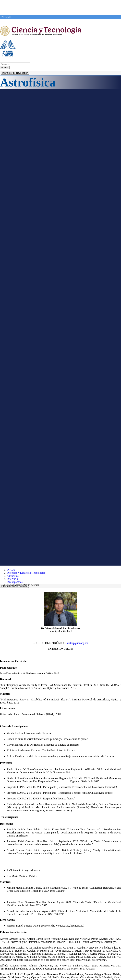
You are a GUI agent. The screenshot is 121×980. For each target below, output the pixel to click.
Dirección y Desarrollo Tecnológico (26, 573)
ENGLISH (6, 17)
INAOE (11, 570)
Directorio (12, 579)
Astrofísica (13, 576)
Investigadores (15, 582)
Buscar (5, 68)
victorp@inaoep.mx (78, 643)
